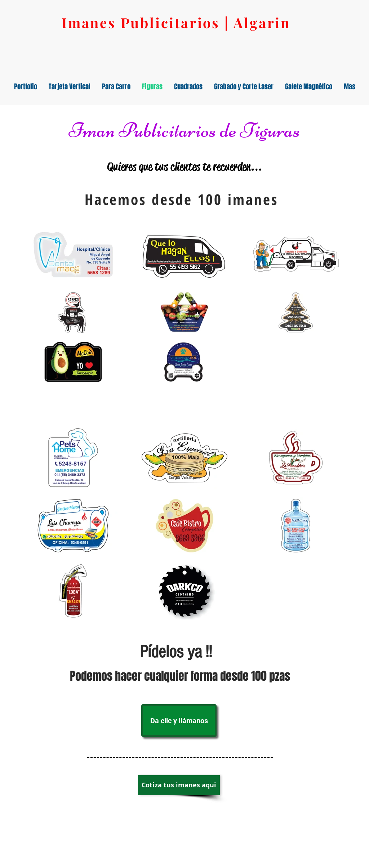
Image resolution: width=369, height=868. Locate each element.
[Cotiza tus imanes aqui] (179, 785)
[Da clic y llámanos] (179, 721)
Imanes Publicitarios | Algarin (176, 23)
